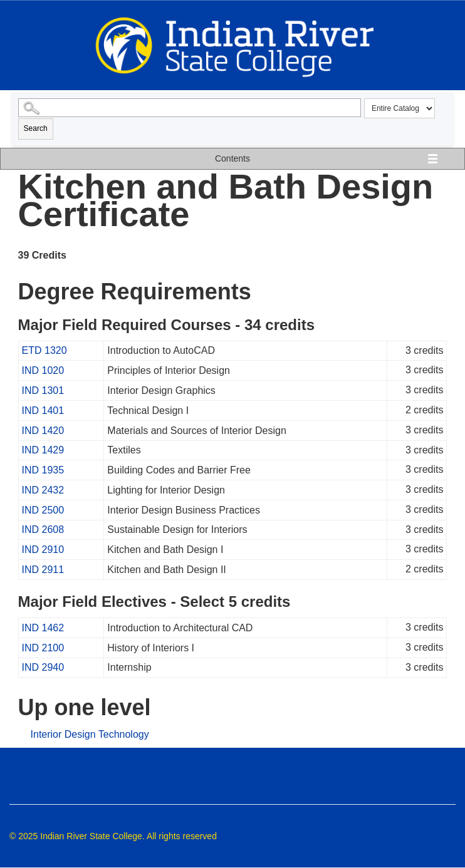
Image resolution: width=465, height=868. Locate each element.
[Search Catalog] (190, 108)
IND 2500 (43, 510)
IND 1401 (43, 411)
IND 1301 (43, 390)
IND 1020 (43, 370)
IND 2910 (43, 550)
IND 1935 (43, 470)
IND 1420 (43, 431)
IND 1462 (43, 628)
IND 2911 (43, 570)
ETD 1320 (44, 350)
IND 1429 (43, 450)
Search (36, 128)
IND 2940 (43, 667)
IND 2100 (43, 648)
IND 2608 (43, 530)
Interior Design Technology (90, 734)
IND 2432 (43, 490)
